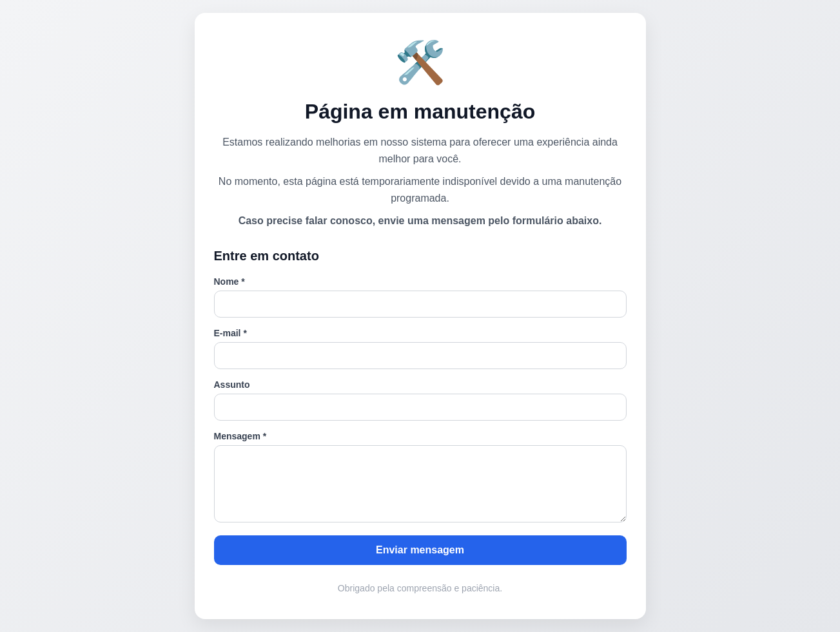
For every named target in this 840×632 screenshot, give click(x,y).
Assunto (232, 385)
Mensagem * (240, 436)
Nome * (230, 282)
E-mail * (230, 333)
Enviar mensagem (420, 550)
